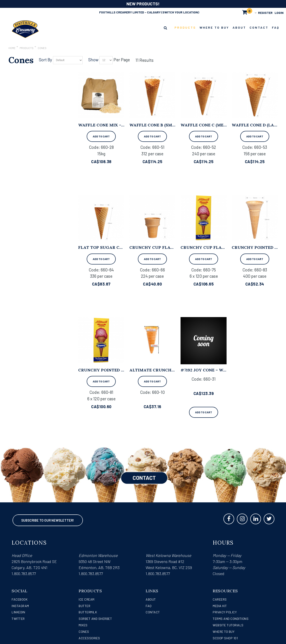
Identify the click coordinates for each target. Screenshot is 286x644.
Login (279, 13)
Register (265, 13)
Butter (84, 606)
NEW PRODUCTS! (143, 4)
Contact (153, 612)
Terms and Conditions (231, 619)
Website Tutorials (228, 625)
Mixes (83, 625)
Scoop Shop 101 (225, 638)
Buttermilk (88, 612)
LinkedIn (18, 612)
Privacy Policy (225, 612)
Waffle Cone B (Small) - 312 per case (171, 125)
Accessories (89, 638)
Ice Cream (87, 599)
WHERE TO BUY (224, 632)
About (151, 599)
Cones (84, 632)
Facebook (20, 599)
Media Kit (220, 606)
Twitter (18, 619)
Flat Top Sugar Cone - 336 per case (119, 247)
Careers (220, 599)
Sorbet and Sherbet (95, 619)
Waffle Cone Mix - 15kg (105, 125)
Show (93, 60)
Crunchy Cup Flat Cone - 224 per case (174, 247)
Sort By (45, 60)
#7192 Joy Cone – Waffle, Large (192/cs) (226, 370)
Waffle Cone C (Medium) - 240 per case (225, 125)
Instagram (20, 606)
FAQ (149, 606)
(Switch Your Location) (180, 12)
